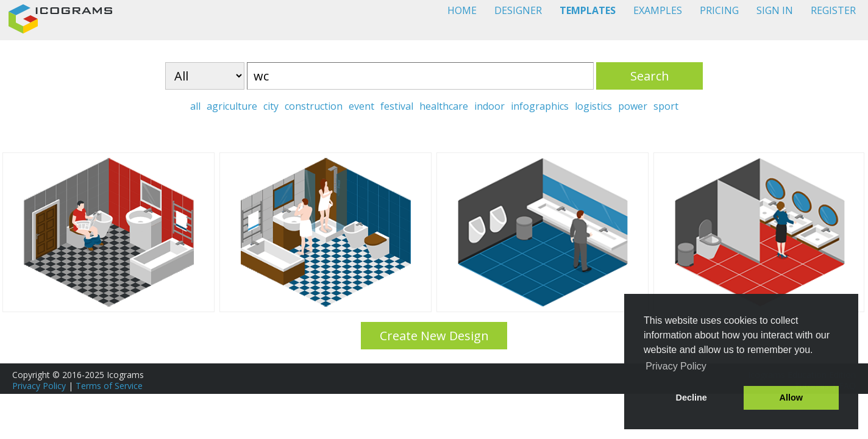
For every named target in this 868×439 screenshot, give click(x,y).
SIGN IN (775, 10)
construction (314, 106)
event (361, 106)
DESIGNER (518, 10)
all (195, 106)
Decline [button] (692, 398)
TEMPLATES (588, 10)
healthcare (444, 106)
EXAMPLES (658, 10)
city (271, 106)
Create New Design (434, 336)
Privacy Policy (39, 386)
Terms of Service (109, 386)
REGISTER (833, 10)
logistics (593, 106)
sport (666, 106)
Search (650, 76)
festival (397, 106)
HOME (462, 10)
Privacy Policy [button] (676, 366)
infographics (540, 106)
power (633, 106)
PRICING (719, 10)
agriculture (232, 106)
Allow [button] (791, 398)
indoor (489, 106)
